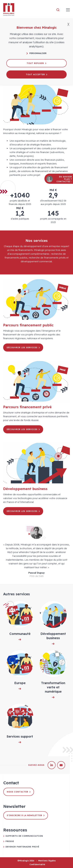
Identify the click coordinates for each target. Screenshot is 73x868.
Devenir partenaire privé (22, 847)
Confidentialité (37, 864)
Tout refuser (36, 63)
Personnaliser (36, 53)
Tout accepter (36, 74)
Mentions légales (47, 861)
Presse (10, 841)
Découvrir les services (23, 348)
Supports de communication (24, 836)
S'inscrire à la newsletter (26, 815)
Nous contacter (19, 792)
